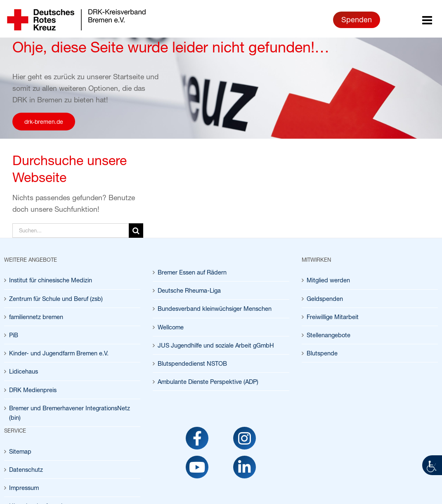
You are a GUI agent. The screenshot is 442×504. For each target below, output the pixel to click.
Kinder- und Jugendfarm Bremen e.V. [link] (59, 353)
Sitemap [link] (20, 451)
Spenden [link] (357, 19)
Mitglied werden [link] (328, 280)
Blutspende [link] (322, 353)
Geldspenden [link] (325, 299)
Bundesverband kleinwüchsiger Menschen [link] (215, 309)
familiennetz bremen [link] (36, 317)
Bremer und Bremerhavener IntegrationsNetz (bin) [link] (70, 413)
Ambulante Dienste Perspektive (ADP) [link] (208, 382)
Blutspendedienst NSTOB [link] (192, 363)
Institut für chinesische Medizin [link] (51, 280)
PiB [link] (14, 335)
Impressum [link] (24, 488)
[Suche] (136, 231)
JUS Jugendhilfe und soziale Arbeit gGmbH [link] (216, 345)
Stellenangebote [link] (329, 335)
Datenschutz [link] (26, 470)
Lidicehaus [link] (24, 371)
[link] (432, 465)
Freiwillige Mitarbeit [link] (333, 317)
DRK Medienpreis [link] (33, 390)
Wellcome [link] (171, 327)
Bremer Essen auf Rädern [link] (192, 272)
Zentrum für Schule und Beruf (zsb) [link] (56, 299)
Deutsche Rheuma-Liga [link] (189, 290)
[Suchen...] (71, 231)
